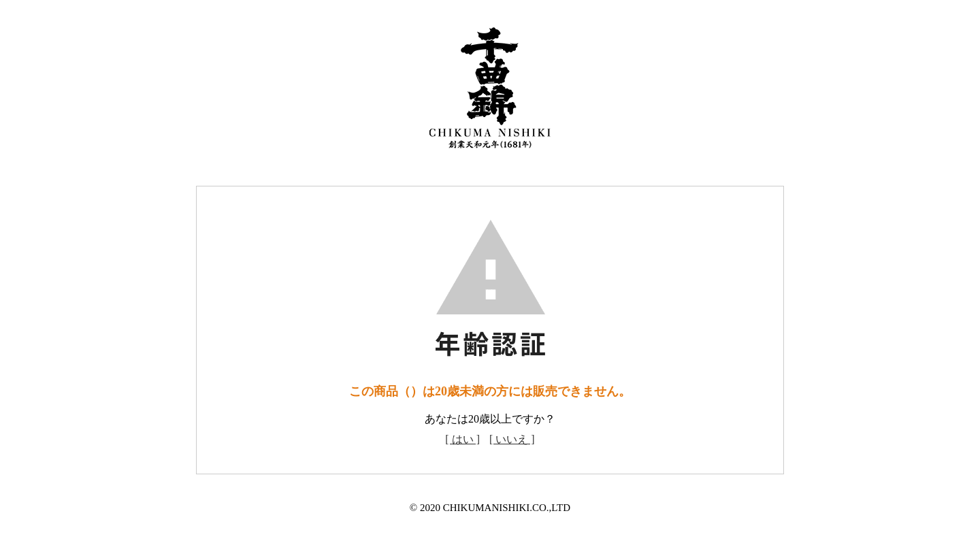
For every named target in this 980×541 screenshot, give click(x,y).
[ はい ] (462, 439)
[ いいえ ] (512, 439)
